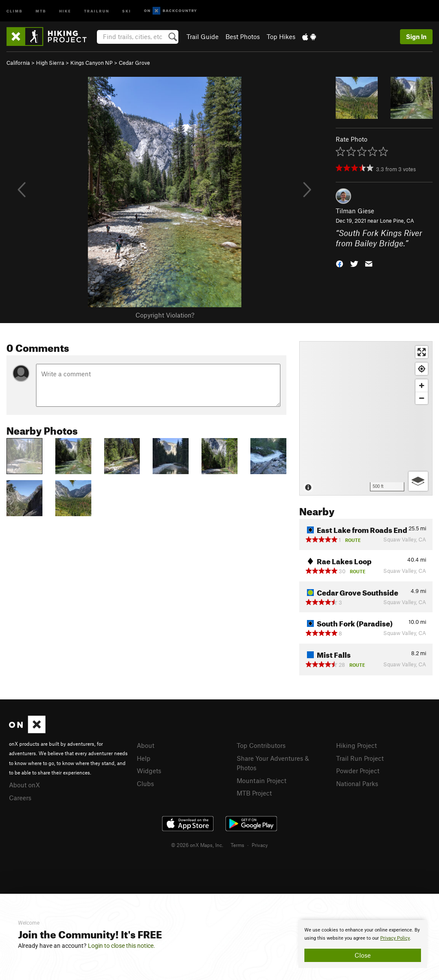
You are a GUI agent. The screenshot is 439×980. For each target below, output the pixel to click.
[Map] (366, 418)
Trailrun (97, 11)
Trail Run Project (360, 758)
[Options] (418, 481)
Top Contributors (261, 745)
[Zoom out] (422, 398)
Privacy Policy (395, 938)
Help (144, 758)
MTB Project (254, 793)
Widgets (149, 771)
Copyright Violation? (165, 315)
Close (363, 955)
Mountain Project (262, 780)
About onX (24, 785)
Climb (15, 11)
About (146, 745)
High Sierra (50, 63)
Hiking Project (356, 745)
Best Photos (243, 36)
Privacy (260, 845)
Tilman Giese (355, 211)
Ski (127, 11)
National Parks (357, 783)
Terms (238, 845)
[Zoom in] (422, 386)
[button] (340, 263)
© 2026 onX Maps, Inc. (197, 845)
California (18, 63)
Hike (65, 11)
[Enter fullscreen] (422, 352)
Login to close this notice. (122, 946)
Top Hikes (281, 36)
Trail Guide (203, 36)
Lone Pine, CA (397, 221)
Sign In (416, 36)
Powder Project (358, 771)
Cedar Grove (134, 63)
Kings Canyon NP (92, 63)
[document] (363, 944)
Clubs (145, 783)
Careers (20, 798)
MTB (41, 11)
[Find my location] (422, 369)
